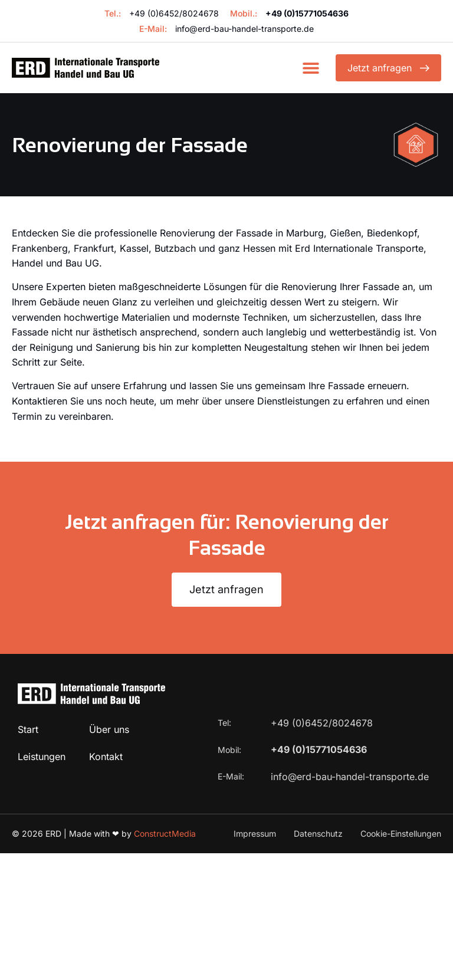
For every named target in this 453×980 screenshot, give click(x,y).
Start (28, 729)
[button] (311, 68)
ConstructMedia (165, 833)
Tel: (226, 723)
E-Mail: (232, 776)
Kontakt (106, 757)
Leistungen (42, 757)
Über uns (109, 729)
